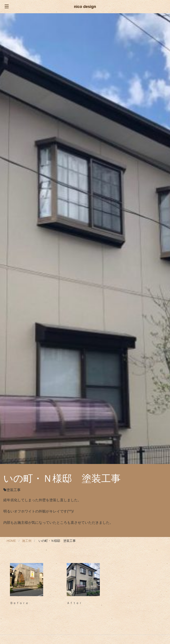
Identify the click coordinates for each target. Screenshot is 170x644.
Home (11, 541)
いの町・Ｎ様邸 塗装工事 (57, 541)
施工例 (27, 541)
